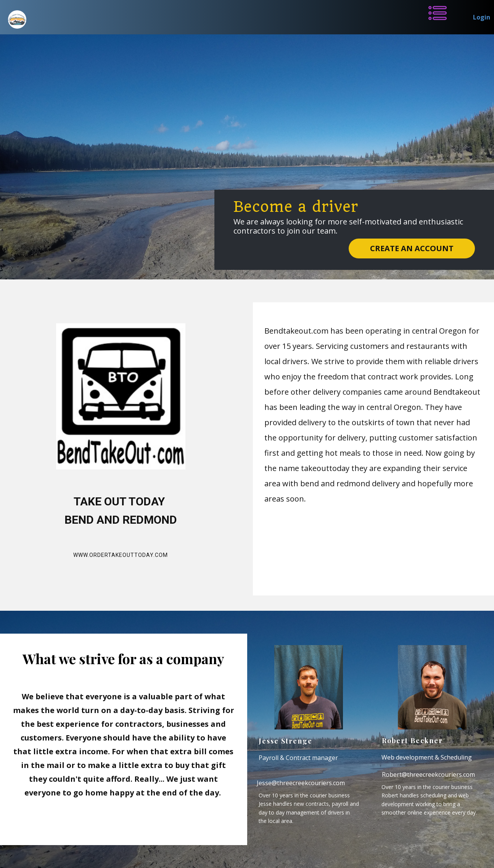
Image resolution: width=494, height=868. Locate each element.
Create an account (412, 248)
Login (482, 17)
